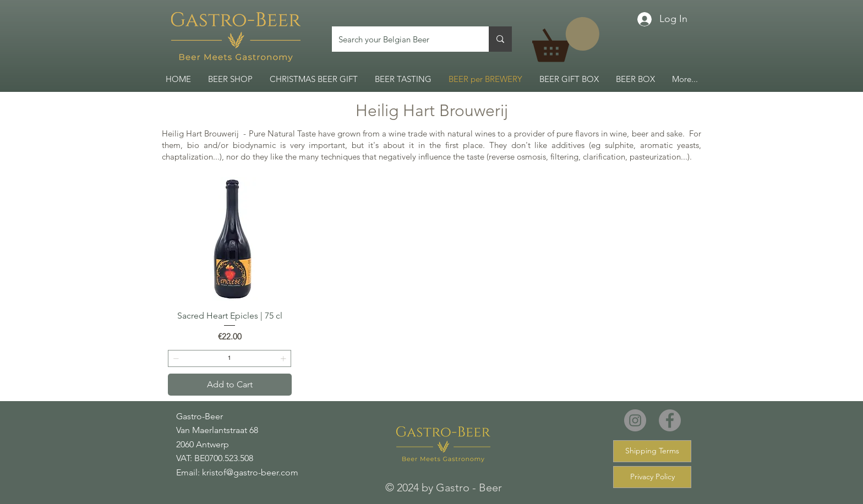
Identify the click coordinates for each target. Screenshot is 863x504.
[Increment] (284, 358)
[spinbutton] (230, 358)
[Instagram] (635, 420)
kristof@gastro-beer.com (250, 472)
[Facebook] (670, 420)
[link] (566, 39)
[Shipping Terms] (652, 451)
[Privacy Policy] (652, 477)
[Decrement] (175, 358)
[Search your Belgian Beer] (402, 39)
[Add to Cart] (230, 385)
